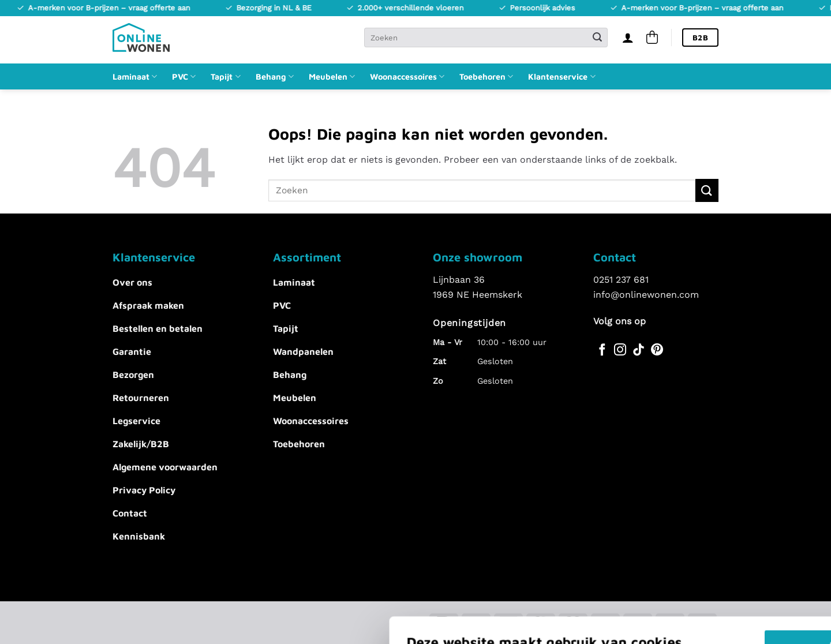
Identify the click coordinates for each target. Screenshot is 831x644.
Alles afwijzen (596, 581)
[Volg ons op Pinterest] (657, 351)
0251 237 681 (621, 280)
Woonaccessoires (407, 76)
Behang (275, 76)
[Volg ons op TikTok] (639, 351)
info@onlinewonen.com (646, 295)
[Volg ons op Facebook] (602, 351)
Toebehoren (486, 76)
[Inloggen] (628, 38)
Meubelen (332, 76)
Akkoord (596, 547)
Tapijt (225, 76)
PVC (184, 76)
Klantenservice (562, 76)
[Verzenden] (597, 38)
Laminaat (135, 76)
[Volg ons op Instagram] (620, 351)
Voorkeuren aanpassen (203, 592)
